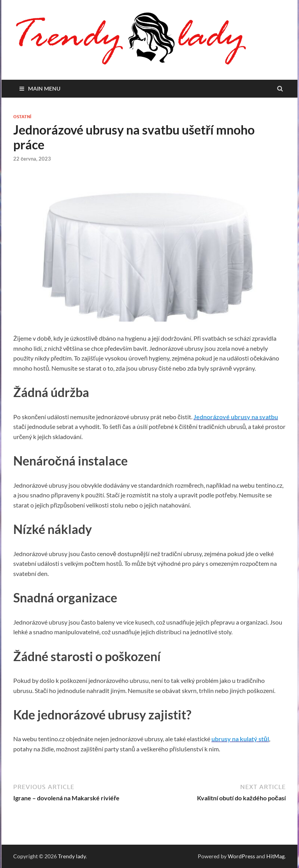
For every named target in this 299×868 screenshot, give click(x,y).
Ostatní (22, 117)
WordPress (241, 856)
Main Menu (44, 88)
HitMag (275, 856)
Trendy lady (72, 856)
